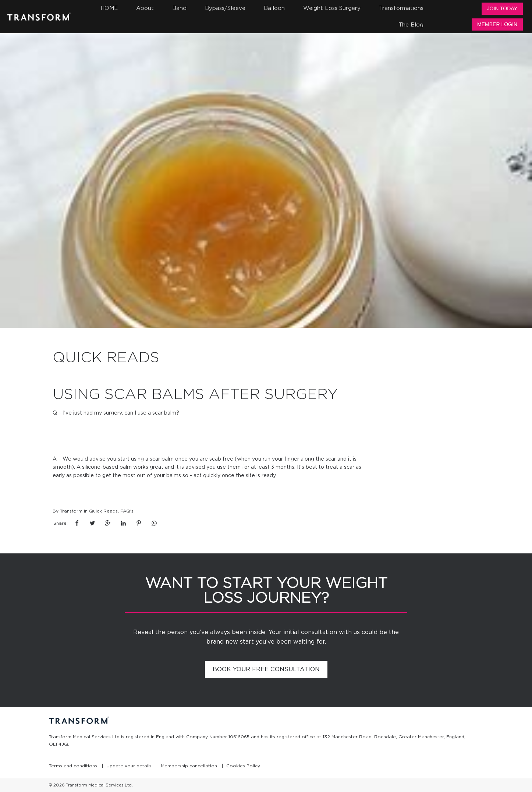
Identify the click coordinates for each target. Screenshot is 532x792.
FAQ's (127, 511)
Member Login (497, 24)
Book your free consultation (266, 669)
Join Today (502, 8)
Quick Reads (103, 511)
